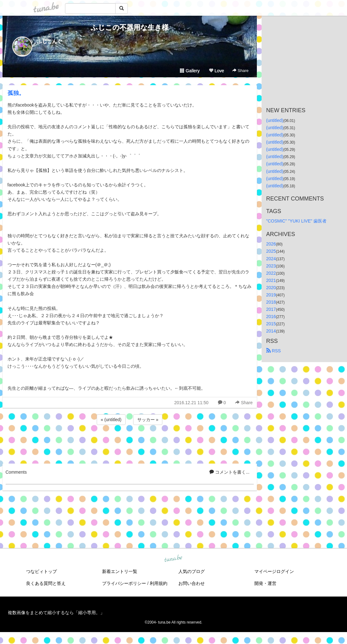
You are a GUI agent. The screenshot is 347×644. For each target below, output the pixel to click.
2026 (271, 244)
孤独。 (16, 93)
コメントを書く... (230, 472)
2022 (271, 273)
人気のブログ (192, 571)
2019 (271, 295)
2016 (271, 316)
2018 (271, 302)
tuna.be (173, 559)
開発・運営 (265, 583)
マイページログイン (274, 571)
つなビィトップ (41, 571)
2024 (271, 259)
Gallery (190, 71)
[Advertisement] (130, 443)
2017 (271, 309)
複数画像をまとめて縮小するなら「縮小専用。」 (56, 613)
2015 (271, 324)
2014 (271, 331)
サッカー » (148, 420)
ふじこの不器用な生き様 (130, 28)
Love (216, 71)
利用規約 (159, 583)
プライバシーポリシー (124, 583)
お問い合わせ (192, 583)
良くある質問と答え (46, 583)
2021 (271, 280)
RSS (274, 351)
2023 (271, 266)
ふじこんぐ (50, 41)
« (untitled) (111, 420)
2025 (271, 251)
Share (240, 71)
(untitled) (275, 120)
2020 (271, 288)
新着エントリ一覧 (120, 571)
